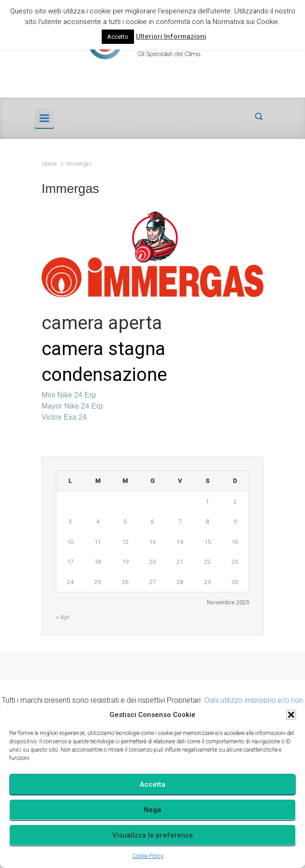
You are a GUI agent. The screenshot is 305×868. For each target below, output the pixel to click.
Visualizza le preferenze (153, 835)
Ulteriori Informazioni (171, 36)
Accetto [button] (118, 37)
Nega (152, 810)
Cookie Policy (148, 856)
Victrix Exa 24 (64, 417)
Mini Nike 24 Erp (69, 395)
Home (49, 164)
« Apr (63, 617)
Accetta (152, 784)
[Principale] (44, 118)
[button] (291, 715)
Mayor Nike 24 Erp (72, 406)
